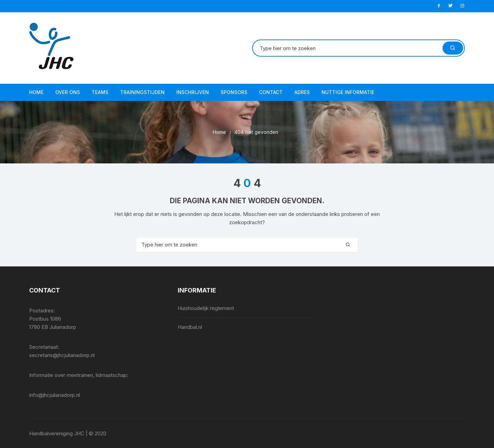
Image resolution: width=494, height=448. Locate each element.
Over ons (68, 92)
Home (36, 92)
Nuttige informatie (348, 92)
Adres (302, 92)
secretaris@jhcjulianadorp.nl (62, 355)
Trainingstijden (142, 92)
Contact (271, 92)
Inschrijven (193, 92)
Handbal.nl (190, 327)
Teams (100, 92)
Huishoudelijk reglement (206, 308)
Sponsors (234, 92)
